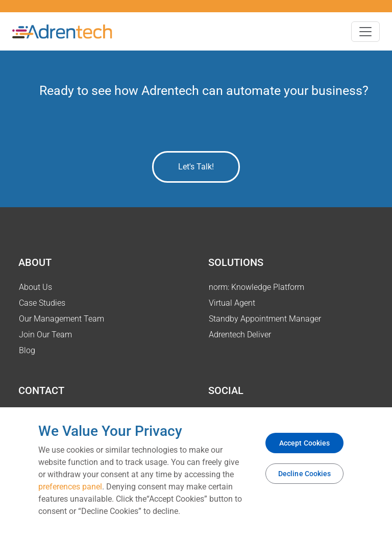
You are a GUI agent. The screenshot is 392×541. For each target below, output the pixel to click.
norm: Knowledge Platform (256, 287)
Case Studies (42, 303)
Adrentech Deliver (240, 335)
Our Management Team (62, 319)
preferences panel (70, 487)
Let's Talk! (196, 167)
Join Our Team (45, 335)
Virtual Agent (232, 303)
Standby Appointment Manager (265, 319)
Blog (27, 350)
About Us (35, 287)
